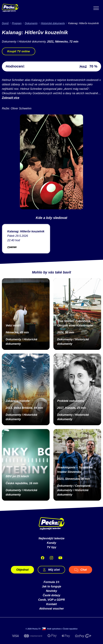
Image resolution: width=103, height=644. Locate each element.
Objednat (22, 570)
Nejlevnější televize (51, 538)
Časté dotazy (51, 595)
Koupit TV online (19, 51)
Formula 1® (51, 582)
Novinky (51, 591)
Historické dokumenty (53, 23)
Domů (5, 23)
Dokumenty (31, 23)
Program (17, 23)
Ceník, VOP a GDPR (51, 600)
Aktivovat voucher (51, 609)
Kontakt (52, 604)
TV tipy (51, 547)
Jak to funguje (51, 586)
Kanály (51, 543)
